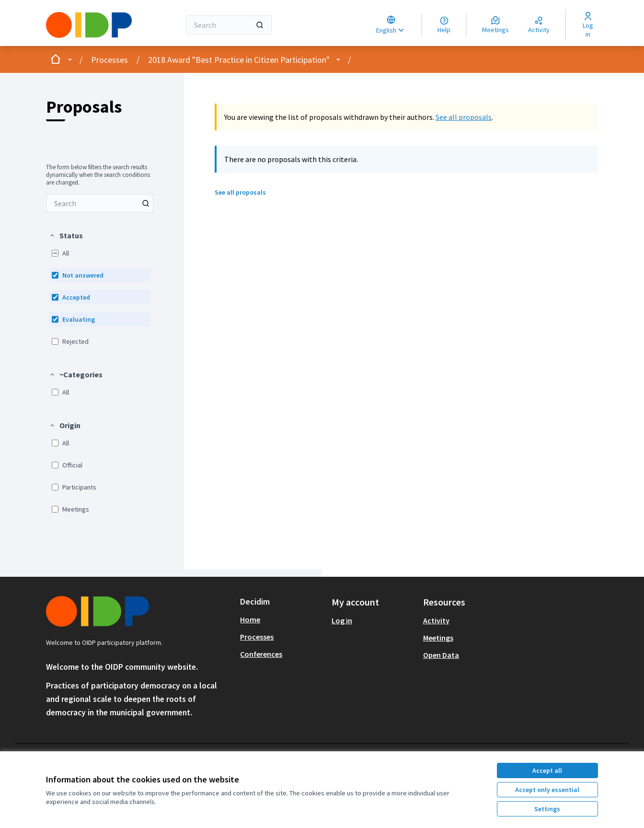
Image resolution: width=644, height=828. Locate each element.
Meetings (438, 638)
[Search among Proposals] (100, 203)
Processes (109, 60)
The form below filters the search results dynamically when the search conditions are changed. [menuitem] (98, 175)
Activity (436, 620)
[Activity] (539, 25)
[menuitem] (100, 203)
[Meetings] (495, 25)
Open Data (441, 655)
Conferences (261, 654)
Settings (547, 809)
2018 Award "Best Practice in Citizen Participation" (239, 60)
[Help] (444, 25)
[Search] (229, 25)
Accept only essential (547, 790)
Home (250, 619)
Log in (342, 620)
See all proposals (464, 117)
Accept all (547, 770)
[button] (66, 235)
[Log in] (588, 25)
